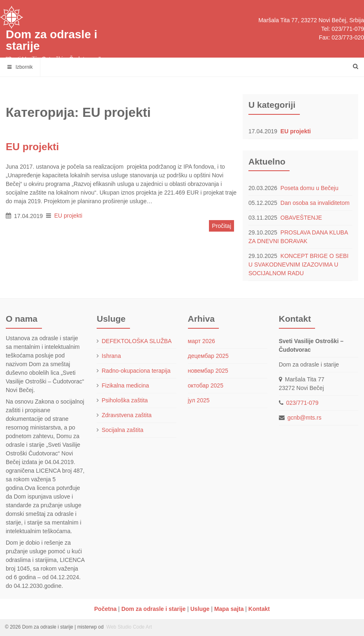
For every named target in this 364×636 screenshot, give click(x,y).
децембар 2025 (208, 356)
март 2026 (202, 341)
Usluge (200, 609)
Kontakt (259, 609)
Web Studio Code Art (128, 627)
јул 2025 (199, 400)
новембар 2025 (208, 371)
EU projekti (296, 131)
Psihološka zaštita (125, 400)
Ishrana (111, 356)
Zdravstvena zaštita (126, 415)
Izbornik (20, 67)
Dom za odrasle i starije (52, 40)
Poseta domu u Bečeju (310, 188)
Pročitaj (221, 226)
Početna (105, 609)
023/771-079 (303, 403)
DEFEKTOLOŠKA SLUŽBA (137, 341)
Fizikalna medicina (125, 385)
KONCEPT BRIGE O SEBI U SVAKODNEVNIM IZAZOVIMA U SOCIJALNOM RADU (298, 265)
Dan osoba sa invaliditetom (315, 203)
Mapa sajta (229, 609)
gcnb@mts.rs (305, 418)
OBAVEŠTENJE (301, 218)
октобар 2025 (206, 385)
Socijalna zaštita (122, 430)
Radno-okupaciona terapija (136, 371)
